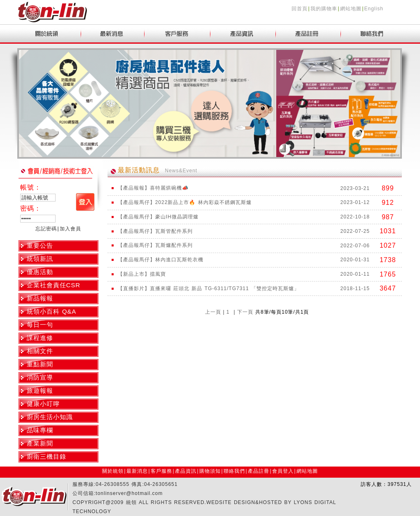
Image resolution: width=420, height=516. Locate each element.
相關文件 (40, 351)
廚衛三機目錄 (47, 456)
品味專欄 (40, 430)
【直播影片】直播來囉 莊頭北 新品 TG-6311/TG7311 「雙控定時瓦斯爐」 (209, 288)
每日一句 (40, 325)
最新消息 (137, 471)
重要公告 (40, 245)
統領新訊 (40, 259)
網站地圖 (351, 9)
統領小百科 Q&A (52, 311)
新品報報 (40, 298)
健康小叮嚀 (43, 404)
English (374, 9)
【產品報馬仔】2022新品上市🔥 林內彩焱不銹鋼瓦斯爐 (185, 202)
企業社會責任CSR (54, 285)
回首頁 (300, 9)
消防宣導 (40, 377)
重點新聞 (40, 364)
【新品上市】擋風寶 (142, 274)
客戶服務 (161, 471)
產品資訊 (186, 471)
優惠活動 (40, 272)
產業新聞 (40, 443)
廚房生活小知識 (50, 417)
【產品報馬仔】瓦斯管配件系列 (155, 231)
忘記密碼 (46, 229)
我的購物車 (324, 9)
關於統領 (113, 471)
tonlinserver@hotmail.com (129, 493)
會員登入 (283, 471)
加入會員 (70, 229)
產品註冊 (259, 471)
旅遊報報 (40, 391)
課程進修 (40, 338)
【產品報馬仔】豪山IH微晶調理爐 (158, 217)
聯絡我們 (234, 471)
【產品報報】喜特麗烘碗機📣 (153, 188)
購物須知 (210, 471)
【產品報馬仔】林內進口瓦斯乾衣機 (161, 260)
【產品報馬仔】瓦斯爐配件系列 (155, 245)
